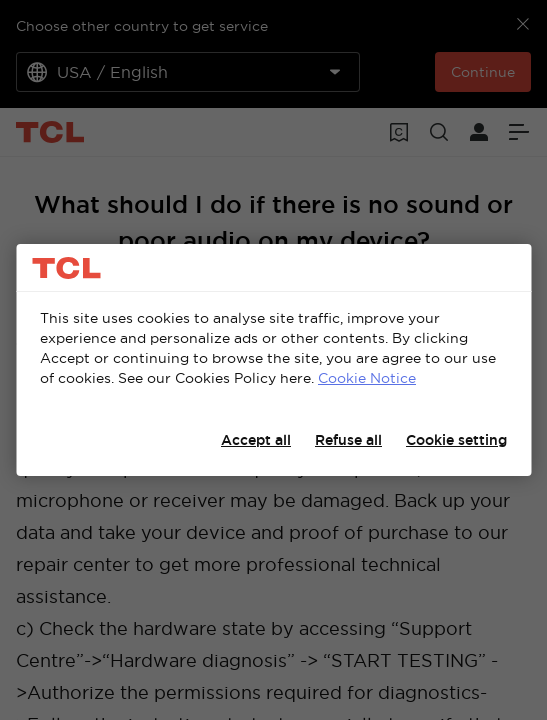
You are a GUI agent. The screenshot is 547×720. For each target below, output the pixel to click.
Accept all (256, 440)
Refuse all (348, 440)
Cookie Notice (367, 378)
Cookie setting (456, 440)
